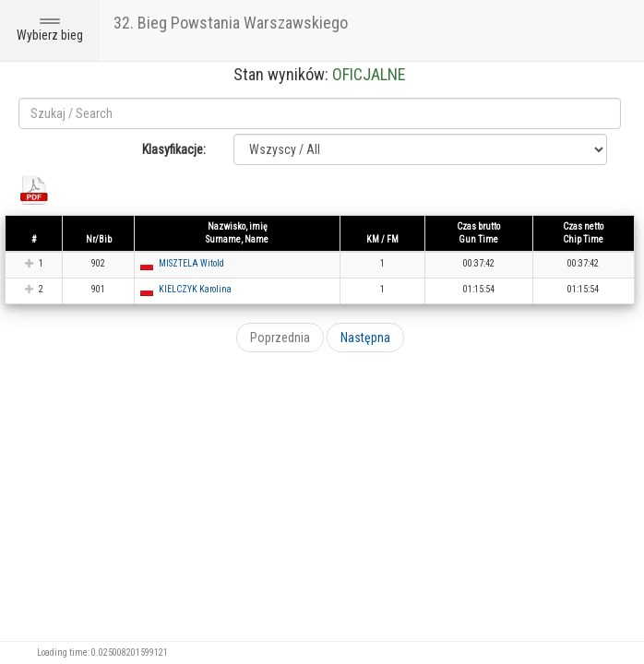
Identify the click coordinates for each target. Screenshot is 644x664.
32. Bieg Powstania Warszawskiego (231, 23)
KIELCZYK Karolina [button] (195, 289)
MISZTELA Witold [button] (191, 263)
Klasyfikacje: (174, 149)
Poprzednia (280, 338)
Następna (365, 338)
